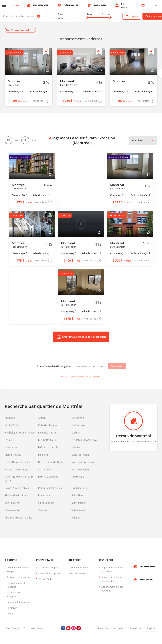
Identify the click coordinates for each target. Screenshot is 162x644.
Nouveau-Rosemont (16, 470)
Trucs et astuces (78, 573)
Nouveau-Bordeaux (83, 462)
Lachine (76, 433)
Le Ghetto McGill (48, 440)
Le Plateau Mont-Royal (84, 440)
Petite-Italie (78, 477)
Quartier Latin (80, 488)
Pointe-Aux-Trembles (17, 488)
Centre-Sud (11, 425)
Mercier (76, 447)
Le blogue (12, 608)
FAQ (99, 628)
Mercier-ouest (13, 455)
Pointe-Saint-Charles (50, 488)
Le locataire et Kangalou (14, 594)
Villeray (76, 518)
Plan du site (136, 628)
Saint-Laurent (12, 503)
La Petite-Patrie (47, 433)
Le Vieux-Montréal (49, 447)
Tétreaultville (12, 510)
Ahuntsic (10, 418)
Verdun (42, 510)
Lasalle (9, 440)
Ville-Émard (78, 510)
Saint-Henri (78, 495)
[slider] (87, 18)
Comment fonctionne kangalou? (18, 569)
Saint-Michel (79, 503)
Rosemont (44, 495)
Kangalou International (19, 602)
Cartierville (78, 418)
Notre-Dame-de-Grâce (18, 462)
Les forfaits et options (50, 573)
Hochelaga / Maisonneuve (20, 433)
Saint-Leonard (46, 503)
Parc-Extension (80, 470)
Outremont (45, 470)
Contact (11, 614)
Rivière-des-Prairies (16, 495)
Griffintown (78, 425)
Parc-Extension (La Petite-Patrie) (19, 479)
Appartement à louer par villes (112, 589)
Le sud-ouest (12, 447)
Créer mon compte (48, 568)
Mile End (43, 455)
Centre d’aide (45, 579)
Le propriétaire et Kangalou (16, 585)
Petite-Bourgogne (48, 477)
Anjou (41, 418)
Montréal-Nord (80, 455)
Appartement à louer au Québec (112, 569)
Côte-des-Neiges (48, 425)
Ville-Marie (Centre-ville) (18, 518)
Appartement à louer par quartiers (112, 579)
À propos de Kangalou (18, 577)
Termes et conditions (116, 628)
